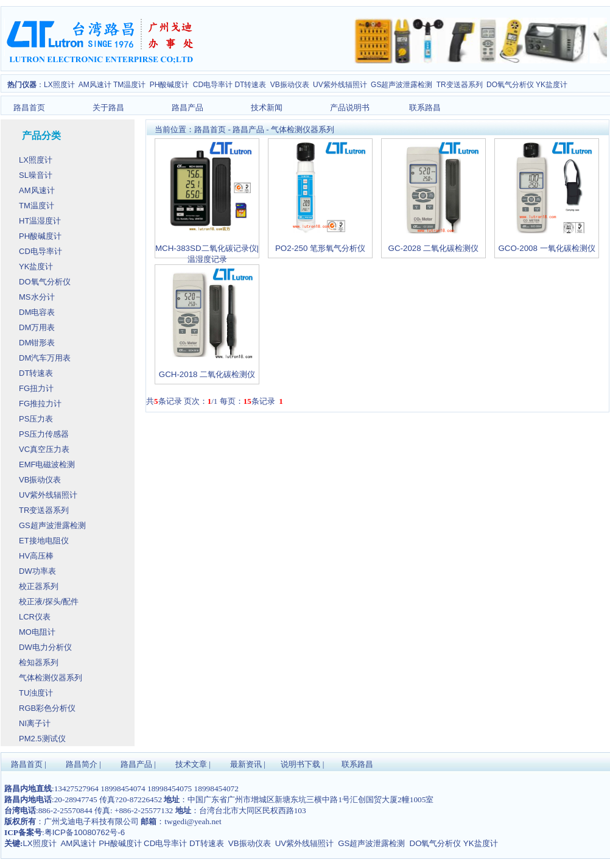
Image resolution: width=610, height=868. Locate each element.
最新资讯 (246, 764)
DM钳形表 (38, 343)
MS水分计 (38, 297)
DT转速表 (251, 85)
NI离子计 (36, 723)
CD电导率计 (214, 85)
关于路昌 (108, 108)
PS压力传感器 (45, 434)
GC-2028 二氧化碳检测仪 (434, 248)
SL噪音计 (37, 175)
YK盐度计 (37, 266)
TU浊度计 (37, 693)
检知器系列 (40, 662)
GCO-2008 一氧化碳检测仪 (546, 248)
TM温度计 (131, 85)
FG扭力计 (37, 388)
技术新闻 (267, 108)
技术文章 (191, 764)
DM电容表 (38, 312)
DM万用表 (38, 327)
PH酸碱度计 (170, 85)
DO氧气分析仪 (510, 85)
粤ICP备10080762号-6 (85, 832)
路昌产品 (188, 108)
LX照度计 (59, 85)
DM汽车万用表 (46, 358)
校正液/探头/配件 (50, 602)
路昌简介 (82, 764)
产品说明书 (350, 108)
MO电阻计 (38, 632)
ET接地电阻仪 (45, 541)
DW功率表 (38, 571)
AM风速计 (96, 85)
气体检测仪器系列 (303, 129)
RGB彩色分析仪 (48, 708)
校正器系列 (40, 586)
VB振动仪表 (291, 85)
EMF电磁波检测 (48, 464)
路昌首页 (29, 108)
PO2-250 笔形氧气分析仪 (320, 248)
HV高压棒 (37, 556)
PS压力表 (37, 419)
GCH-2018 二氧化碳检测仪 (207, 374)
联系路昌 (425, 108)
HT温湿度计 (41, 221)
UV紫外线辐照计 (341, 85)
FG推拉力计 (41, 404)
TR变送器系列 (461, 85)
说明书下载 (300, 764)
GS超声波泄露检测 (403, 85)
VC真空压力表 (45, 449)
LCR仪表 (36, 617)
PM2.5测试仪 (43, 739)
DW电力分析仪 (46, 647)
